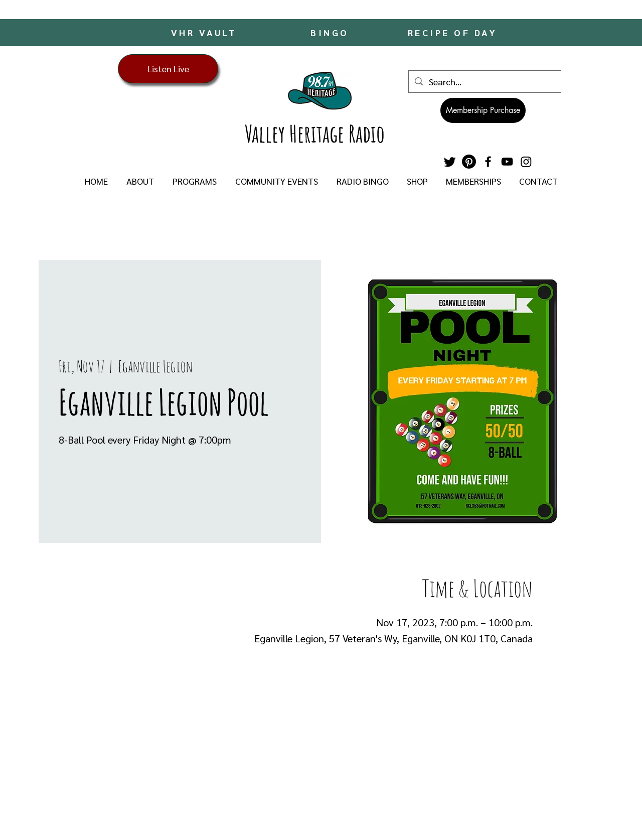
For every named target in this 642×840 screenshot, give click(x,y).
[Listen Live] (168, 69)
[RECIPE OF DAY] (453, 32)
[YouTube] (507, 162)
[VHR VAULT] (205, 32)
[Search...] (484, 82)
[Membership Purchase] (483, 110)
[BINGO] (331, 32)
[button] (140, 181)
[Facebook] (488, 162)
